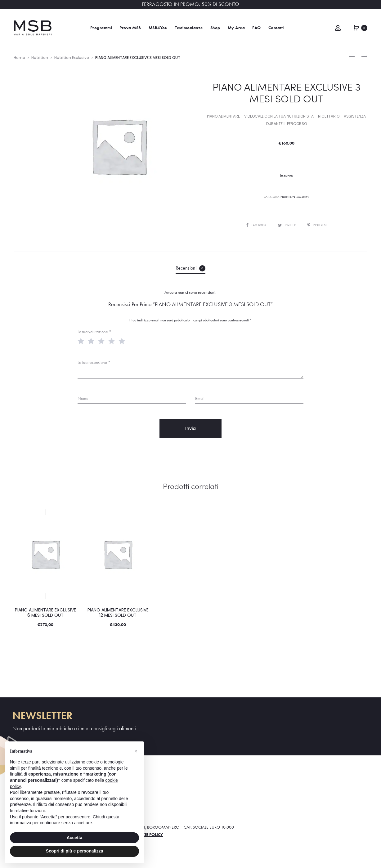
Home (19, 58)
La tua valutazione (94, 332)
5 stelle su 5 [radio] (123, 341)
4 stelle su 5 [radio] (113, 341)
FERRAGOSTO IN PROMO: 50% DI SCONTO (191, 4)
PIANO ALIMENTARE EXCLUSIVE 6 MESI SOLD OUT (45, 613)
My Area (236, 28)
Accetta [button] (75, 838)
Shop (215, 28)
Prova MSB (130, 28)
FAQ (257, 28)
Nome (83, 398)
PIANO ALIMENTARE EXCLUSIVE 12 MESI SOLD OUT (118, 613)
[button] (136, 751)
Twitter (287, 225)
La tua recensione (94, 362)
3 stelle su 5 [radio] (103, 341)
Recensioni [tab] (191, 268)
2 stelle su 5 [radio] (92, 341)
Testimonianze (189, 28)
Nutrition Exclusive (72, 58)
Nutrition (40, 58)
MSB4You (158, 28)
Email (200, 398)
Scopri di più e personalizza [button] (74, 851)
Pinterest (317, 225)
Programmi (101, 28)
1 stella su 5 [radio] (82, 341)
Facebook (257, 225)
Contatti (276, 28)
